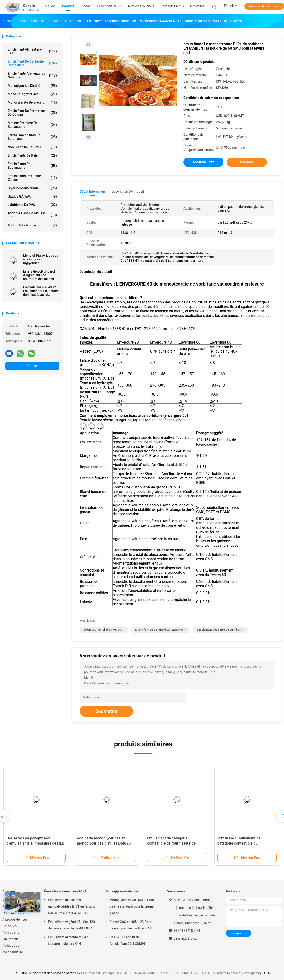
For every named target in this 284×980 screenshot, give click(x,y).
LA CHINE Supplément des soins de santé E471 (48, 973)
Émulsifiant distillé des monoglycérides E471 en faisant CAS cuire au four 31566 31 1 (71, 906)
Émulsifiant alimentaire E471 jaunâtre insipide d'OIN (69, 940)
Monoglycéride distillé (32, 86)
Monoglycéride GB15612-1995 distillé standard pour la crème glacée (132, 906)
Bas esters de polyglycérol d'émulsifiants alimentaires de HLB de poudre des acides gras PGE (35, 843)
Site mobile (10, 939)
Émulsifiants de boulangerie (32, 166)
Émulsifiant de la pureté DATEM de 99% (160, 630)
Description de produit (128, 192)
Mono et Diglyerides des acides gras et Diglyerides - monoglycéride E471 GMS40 (41, 259)
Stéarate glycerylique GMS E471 (104, 630)
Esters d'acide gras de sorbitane (32, 137)
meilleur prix (203, 162)
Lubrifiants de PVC (32, 205)
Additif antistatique (32, 225)
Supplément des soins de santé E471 (220, 630)
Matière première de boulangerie (32, 125)
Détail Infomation (92, 192)
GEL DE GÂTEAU (32, 196)
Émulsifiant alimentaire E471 (32, 51)
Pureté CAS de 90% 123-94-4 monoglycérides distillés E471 (131, 925)
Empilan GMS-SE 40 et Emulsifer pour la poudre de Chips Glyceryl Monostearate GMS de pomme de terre (41, 291)
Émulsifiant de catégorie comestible (32, 63)
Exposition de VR (15, 913)
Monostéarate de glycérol (32, 102)
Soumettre (106, 711)
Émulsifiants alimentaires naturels (32, 75)
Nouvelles (9, 926)
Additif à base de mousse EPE (32, 215)
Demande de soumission (264, 6)
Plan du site (11, 933)
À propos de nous (15, 919)
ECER (266, 973)
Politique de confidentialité (13, 949)
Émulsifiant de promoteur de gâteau (32, 113)
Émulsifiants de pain (32, 155)
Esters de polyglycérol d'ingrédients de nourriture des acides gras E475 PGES (39, 275)
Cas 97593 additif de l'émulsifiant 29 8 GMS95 (128, 940)
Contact (32, 366)
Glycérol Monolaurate (32, 188)
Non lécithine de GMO (32, 147)
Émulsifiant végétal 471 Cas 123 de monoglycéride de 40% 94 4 (71, 925)
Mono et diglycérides (32, 94)
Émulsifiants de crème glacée (32, 178)
